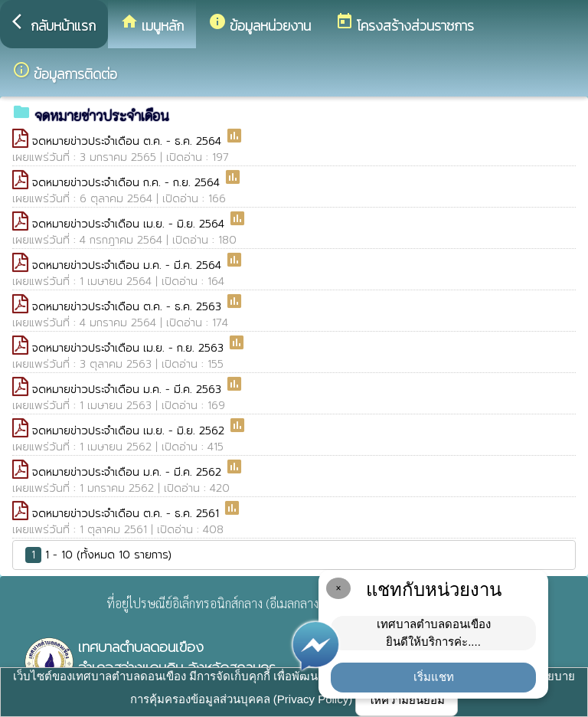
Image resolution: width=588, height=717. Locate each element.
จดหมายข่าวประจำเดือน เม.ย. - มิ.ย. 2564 (130, 224)
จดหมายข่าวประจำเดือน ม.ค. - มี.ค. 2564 (129, 265)
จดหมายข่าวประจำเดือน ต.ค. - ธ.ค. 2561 (127, 514)
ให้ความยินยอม (407, 700)
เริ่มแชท (434, 677)
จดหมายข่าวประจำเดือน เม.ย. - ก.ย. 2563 (130, 348)
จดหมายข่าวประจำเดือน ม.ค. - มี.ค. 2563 (129, 390)
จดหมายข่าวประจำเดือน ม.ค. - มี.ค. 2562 (129, 472)
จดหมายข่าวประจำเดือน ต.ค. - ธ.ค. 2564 (129, 141)
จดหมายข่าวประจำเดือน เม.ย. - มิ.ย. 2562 (130, 431)
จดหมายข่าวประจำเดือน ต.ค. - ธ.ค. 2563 (129, 307)
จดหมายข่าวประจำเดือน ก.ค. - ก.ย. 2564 (128, 183)
